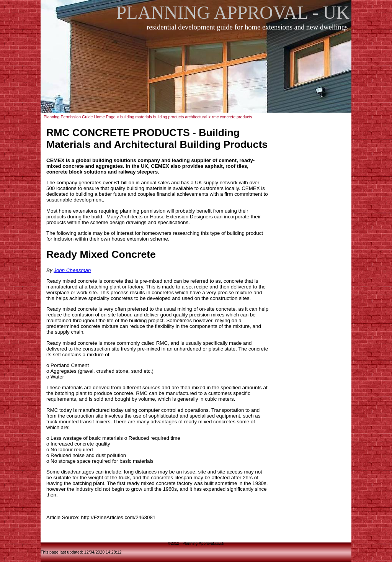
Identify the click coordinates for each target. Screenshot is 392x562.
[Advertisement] (198, 76)
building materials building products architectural (164, 117)
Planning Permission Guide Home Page (80, 117)
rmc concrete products (232, 117)
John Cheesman (72, 270)
